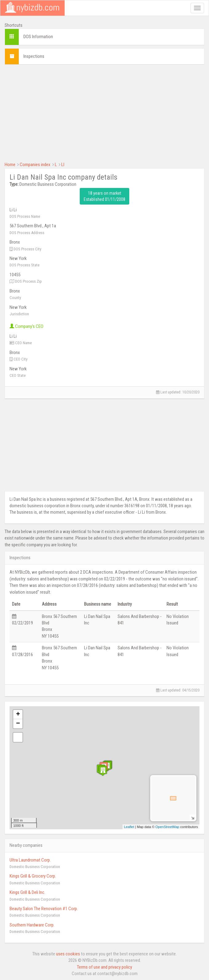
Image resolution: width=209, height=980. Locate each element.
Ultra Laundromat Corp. (30, 860)
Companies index (35, 165)
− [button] (18, 724)
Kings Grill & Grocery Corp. (33, 876)
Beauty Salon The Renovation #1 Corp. (44, 909)
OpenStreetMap (167, 827)
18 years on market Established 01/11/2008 (104, 196)
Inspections (34, 56)
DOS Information (38, 37)
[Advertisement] (104, 112)
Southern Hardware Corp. (32, 925)
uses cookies (68, 954)
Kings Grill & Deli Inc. (27, 892)
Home (10, 165)
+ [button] (18, 715)
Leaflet (129, 827)
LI (63, 165)
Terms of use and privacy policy (104, 967)
